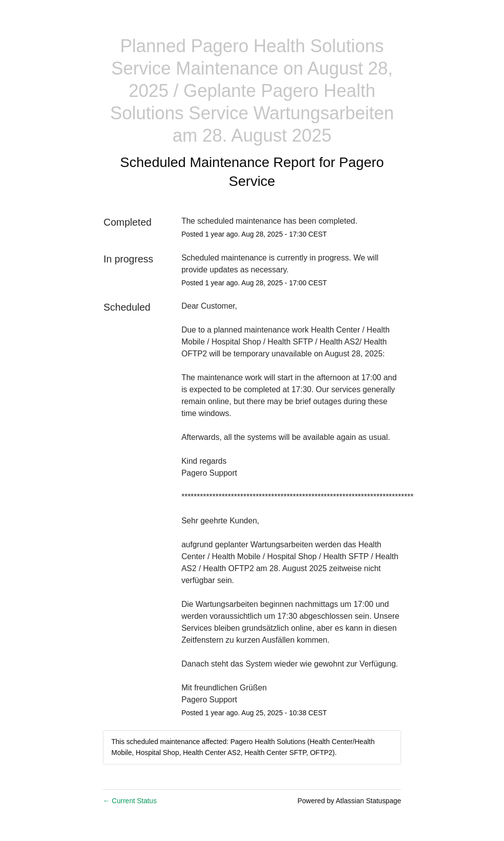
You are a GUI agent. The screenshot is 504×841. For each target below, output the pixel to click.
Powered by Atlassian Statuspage (349, 801)
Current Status (130, 801)
